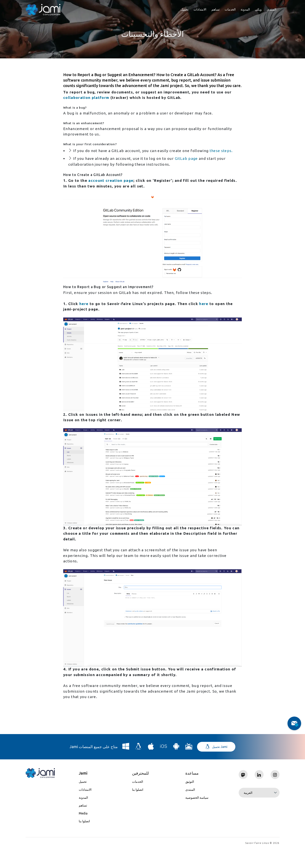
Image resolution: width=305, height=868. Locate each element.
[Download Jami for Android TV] (189, 767)
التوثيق (190, 800)
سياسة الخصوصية (197, 816)
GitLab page (194, 168)
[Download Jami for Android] (176, 767)
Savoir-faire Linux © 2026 (262, 862)
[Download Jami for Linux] (138, 767)
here (84, 316)
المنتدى (271, 9)
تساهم (216, 9)
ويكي (258, 9)
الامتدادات (200, 9)
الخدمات (230, 9)
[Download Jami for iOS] (164, 767)
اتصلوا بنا (84, 840)
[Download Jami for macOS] (151, 767)
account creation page (112, 191)
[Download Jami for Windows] (126, 767)
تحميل (185, 9)
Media (83, 832)
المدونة (245, 9)
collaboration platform (87, 98)
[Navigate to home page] (43, 10)
